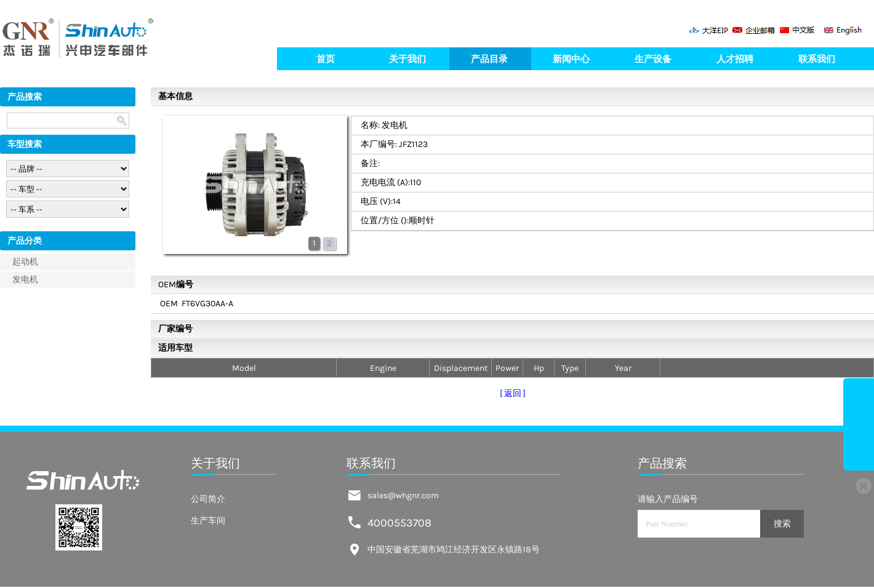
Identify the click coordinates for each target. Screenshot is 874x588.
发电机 (25, 280)
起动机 (25, 262)
